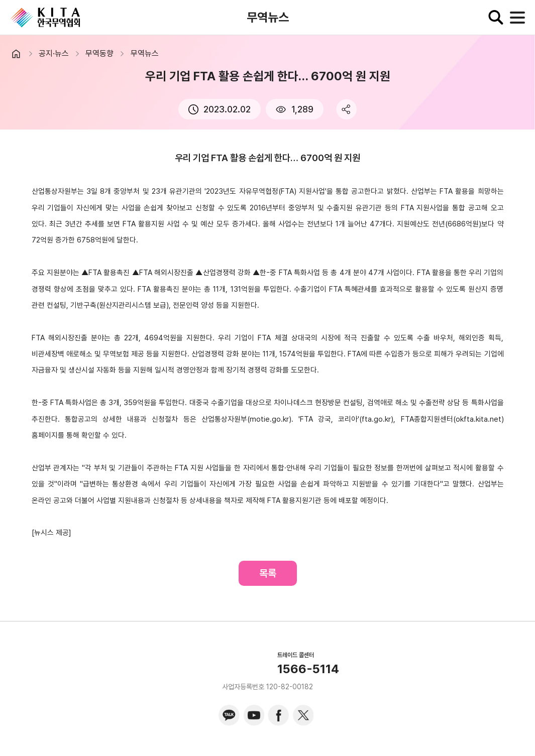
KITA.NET (45, 18)
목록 (268, 573)
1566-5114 (308, 669)
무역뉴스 (145, 53)
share (346, 109)
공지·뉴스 (54, 53)
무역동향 (99, 53)
